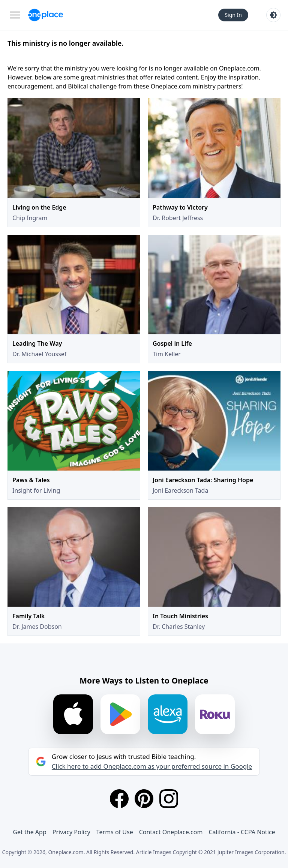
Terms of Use (115, 832)
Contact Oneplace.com (171, 832)
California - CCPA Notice (242, 832)
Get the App (29, 832)
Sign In (233, 15)
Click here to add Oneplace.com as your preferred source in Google (152, 766)
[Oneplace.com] (46, 15)
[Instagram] (169, 799)
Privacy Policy (71, 832)
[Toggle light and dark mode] (273, 15)
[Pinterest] (144, 799)
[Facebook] (119, 799)
